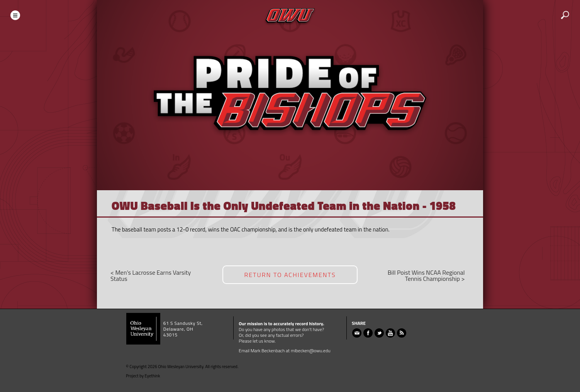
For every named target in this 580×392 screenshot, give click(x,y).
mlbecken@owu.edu (311, 351)
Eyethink (153, 376)
